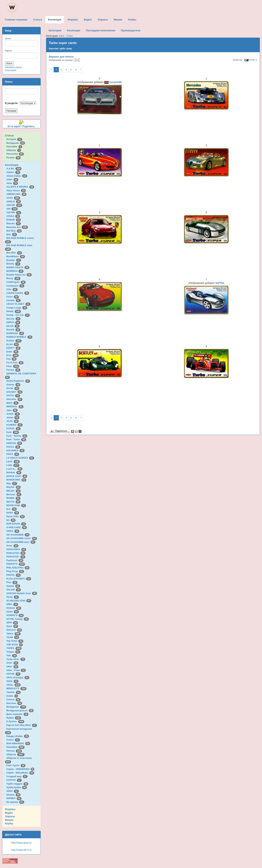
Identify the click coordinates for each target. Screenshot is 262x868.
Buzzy (13, 278)
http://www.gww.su (21, 843)
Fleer (13, 366)
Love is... (14, 469)
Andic (13, 198)
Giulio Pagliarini (18, 381)
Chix (12, 289)
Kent (13, 432)
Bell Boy (14, 231)
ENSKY (13, 348)
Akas (12, 183)
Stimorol (14, 630)
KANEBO (14, 425)
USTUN (13, 674)
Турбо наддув (17, 784)
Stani (12, 626)
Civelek (14, 300)
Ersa (13, 355)
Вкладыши (16, 143)
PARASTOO (16, 553)
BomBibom (16, 256)
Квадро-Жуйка (18, 736)
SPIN (12, 623)
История (14, 139)
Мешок (9, 820)
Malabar (14, 472)
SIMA (12, 604)
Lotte (13, 465)
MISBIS (13, 498)
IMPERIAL (15, 406)
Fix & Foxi (15, 362)
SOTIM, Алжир (18, 619)
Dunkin (14, 341)
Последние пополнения (101, 30)
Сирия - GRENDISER (20, 769)
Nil (11, 520)
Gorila (13, 388)
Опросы (10, 816)
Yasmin (14, 692)
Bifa (12, 234)
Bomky (13, 264)
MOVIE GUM (16, 505)
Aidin (12, 179)
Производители (131, 30)
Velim (13, 681)
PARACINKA (16, 549)
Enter (12, 352)
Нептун (14, 751)
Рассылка (15, 154)
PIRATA (14, 575)
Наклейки (14, 146)
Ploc (12, 582)
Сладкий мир (17, 776)
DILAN (13, 326)
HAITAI (13, 395)
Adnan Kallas (17, 176)
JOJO (13, 421)
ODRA (13, 531)
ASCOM (14, 212)
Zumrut (13, 699)
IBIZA (12, 403)
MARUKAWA (16, 480)
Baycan (14, 223)
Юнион (14, 795)
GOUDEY (14, 392)
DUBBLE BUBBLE (19, 337)
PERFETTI (16, 564)
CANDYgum (16, 282)
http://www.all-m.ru (21, 850)
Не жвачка (15, 802)
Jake (12, 410)
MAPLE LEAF (17, 476)
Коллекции (12, 165)
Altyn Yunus (16, 190)
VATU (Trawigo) (18, 678)
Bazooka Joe (17, 227)
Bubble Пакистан (19, 275)
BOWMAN (15, 271)
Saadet (13, 586)
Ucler (12, 663)
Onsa (12, 546)
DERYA (13, 322)
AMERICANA (17, 194)
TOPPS (14, 648)
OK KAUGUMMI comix (22, 538)
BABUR (14, 220)
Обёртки (14, 150)
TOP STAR (15, 645)
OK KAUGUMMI (18, 535)
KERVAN (14, 443)
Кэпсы (13, 740)
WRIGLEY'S (17, 688)
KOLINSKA (15, 450)
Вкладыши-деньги (20, 710)
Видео (9, 813)
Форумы (10, 809)
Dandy (14, 311)
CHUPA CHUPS (18, 293)
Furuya (13, 370)
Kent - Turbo (16, 439)
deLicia (13, 319)
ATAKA (13, 216)
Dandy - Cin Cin (18, 315)
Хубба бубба (17, 787)
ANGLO (14, 202)
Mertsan (14, 494)
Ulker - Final (16, 670)
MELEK (14, 491)
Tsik (12, 655)
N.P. (12, 509)
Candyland (15, 286)
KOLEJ (13, 447)
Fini (12, 359)
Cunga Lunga (17, 308)
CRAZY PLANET (18, 304)
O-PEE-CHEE (17, 527)
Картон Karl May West (22, 725)
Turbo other (16, 659)
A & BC (14, 169)
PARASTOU (16, 557)
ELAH (13, 344)
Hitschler (14, 399)
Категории (55, 30)
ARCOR (14, 205)
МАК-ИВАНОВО (18, 743)
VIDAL (14, 685)
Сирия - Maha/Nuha (20, 773)
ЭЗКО (13, 791)
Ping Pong (15, 571)
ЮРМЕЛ (14, 798)
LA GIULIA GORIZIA (20, 458)
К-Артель (15, 721)
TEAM (13, 637)
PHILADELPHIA (18, 568)
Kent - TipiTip (17, 436)
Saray (13, 597)
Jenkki (13, 414)
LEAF (13, 462)
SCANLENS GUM (19, 601)
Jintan (13, 418)
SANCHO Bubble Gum (22, 593)
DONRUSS (15, 333)
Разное (14, 158)
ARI (12, 209)
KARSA (14, 428)
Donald (13, 330)
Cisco (13, 297)
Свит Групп (16, 765)
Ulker (12, 666)
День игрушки (17, 714)
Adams (13, 172)
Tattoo (14, 634)
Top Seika (15, 641)
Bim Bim (14, 253)
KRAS (13, 454)
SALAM (14, 590)
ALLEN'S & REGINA (20, 187)
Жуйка (14, 718)
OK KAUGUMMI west (21, 542)
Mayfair (14, 487)
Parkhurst (15, 560)
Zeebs (12, 696)
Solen (13, 612)
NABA (13, 513)
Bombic (14, 260)
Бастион (14, 703)
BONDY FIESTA (18, 267)
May (12, 483)
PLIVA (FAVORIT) (19, 579)
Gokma (13, 385)
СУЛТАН (14, 780)
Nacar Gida (16, 516)
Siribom (14, 608)
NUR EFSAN (16, 524)
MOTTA (13, 502)
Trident (13, 652)
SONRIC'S (15, 615)
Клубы (9, 823)
